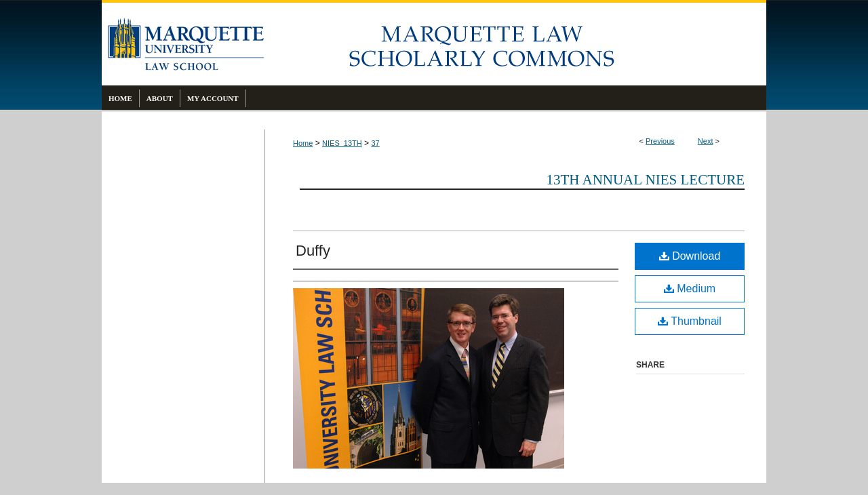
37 (375, 143)
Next (706, 141)
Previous (660, 141)
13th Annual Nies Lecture (645, 180)
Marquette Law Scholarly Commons (515, 44)
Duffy (313, 251)
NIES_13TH (342, 143)
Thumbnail (690, 321)
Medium (690, 289)
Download (690, 256)
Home (303, 143)
